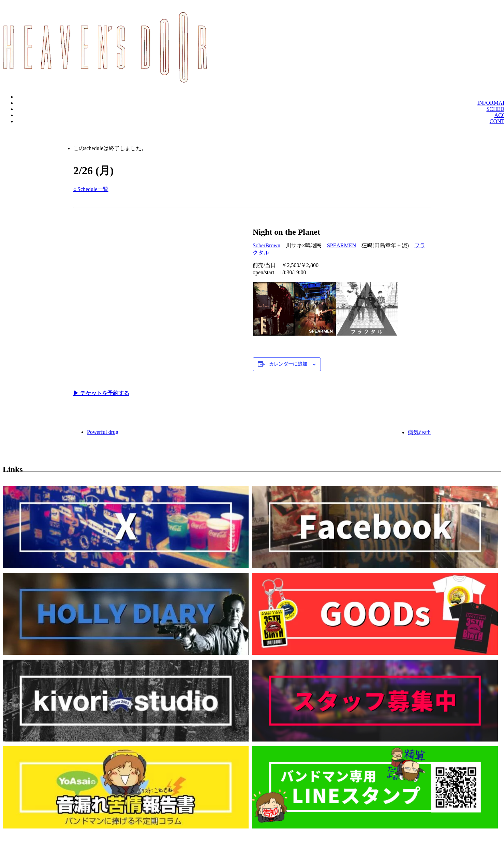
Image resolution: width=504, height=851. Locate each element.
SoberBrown (266, 245)
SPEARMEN (342, 245)
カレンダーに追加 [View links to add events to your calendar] (288, 364)
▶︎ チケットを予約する (101, 393)
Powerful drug (103, 432)
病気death (419, 432)
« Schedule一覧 (91, 189)
